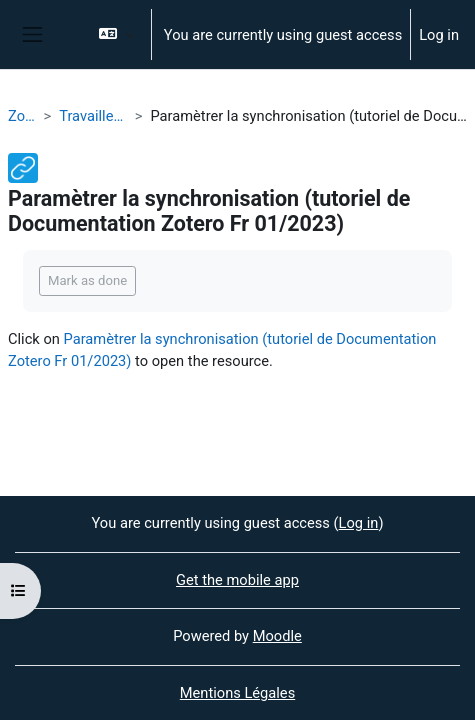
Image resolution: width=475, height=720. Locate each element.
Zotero (22, 116)
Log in (439, 35)
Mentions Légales (237, 693)
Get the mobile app (237, 580)
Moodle (277, 636)
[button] (115, 34)
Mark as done (87, 280)
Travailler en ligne (93, 116)
